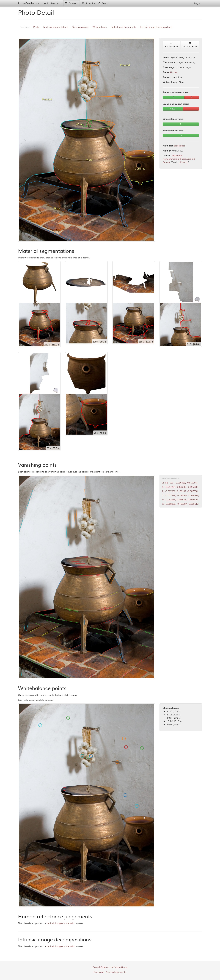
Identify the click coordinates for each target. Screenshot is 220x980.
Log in (197, 3)
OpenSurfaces (28, 3)
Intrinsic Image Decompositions (156, 27)
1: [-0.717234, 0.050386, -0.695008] (180, 487)
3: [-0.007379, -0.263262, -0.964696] (180, 495)
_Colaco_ (184, 162)
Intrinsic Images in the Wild (61, 923)
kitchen (174, 72)
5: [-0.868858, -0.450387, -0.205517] (180, 504)
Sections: (25, 27)
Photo (36, 27)
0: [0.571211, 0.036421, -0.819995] (180, 483)
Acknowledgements (116, 972)
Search (104, 3)
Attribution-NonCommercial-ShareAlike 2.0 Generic (179, 159)
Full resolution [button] (172, 45)
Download (99, 972)
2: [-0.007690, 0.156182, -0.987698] (180, 491)
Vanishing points (80, 27)
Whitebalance (100, 27)
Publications (53, 3)
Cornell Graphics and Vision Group (110, 967)
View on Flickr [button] (190, 45)
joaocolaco (180, 146)
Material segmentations (56, 27)
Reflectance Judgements (123, 27)
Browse (72, 3)
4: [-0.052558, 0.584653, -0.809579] (180, 500)
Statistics (88, 3)
